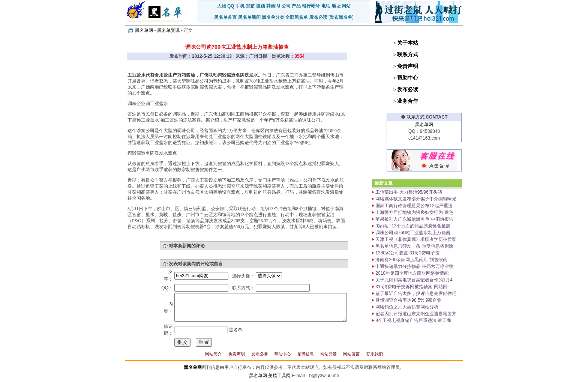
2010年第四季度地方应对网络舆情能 (411, 273)
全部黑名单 (297, 17)
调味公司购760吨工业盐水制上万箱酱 (412, 233)
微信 (261, 6)
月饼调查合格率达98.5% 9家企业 (408, 300)
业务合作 (408, 101)
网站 (346, 6)
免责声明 (408, 66)
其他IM (273, 6)
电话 (326, 6)
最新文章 (384, 183)
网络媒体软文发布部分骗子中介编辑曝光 (415, 199)
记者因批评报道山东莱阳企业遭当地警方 (415, 314)
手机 (240, 6)
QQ (231, 6)
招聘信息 (306, 354)
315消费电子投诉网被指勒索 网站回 (411, 287)
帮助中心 (408, 78)
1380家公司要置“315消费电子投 (407, 253)
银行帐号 (311, 6)
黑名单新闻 (249, 17)
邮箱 (250, 6)
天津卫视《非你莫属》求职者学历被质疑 (415, 239)
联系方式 (408, 54)
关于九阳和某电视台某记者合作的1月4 (413, 280)
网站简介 (213, 354)
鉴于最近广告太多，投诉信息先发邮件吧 (415, 293)
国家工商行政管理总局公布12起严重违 (413, 206)
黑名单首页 (225, 17)
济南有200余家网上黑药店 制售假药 (411, 260)
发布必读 (318, 17)
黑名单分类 (273, 17)
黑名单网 (144, 30)
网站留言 (351, 354)
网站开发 (328, 354)
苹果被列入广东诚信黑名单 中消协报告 (414, 219)
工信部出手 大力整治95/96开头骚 (408, 192)
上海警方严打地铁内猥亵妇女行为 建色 (414, 212)
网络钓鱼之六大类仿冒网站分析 (406, 307)
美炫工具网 (279, 376)
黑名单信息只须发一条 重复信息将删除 (414, 246)
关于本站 (408, 43)
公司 (286, 6)
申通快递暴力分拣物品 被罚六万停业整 (414, 266)
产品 (296, 6)
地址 (336, 6)
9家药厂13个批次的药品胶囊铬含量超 (412, 226)
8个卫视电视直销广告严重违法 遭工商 (413, 320)
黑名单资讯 (168, 30)
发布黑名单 (341, 17)
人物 (222, 6)
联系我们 (375, 354)
